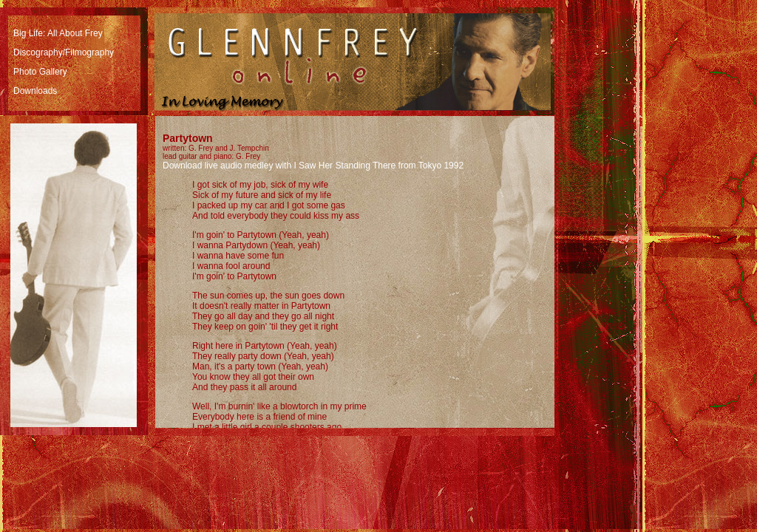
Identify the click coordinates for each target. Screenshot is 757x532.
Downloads (35, 91)
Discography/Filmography (64, 52)
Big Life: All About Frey (58, 33)
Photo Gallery (40, 72)
